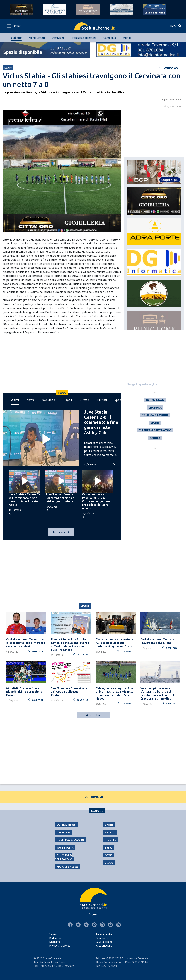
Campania (110, 38)
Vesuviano (58, 38)
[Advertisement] (61, 365)
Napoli (68, 400)
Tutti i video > (61, 532)
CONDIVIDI (169, 68)
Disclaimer (55, 942)
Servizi (53, 934)
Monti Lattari (37, 38)
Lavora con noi (104, 942)
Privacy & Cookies (60, 946)
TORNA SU (93, 797)
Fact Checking (104, 946)
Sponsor (120, 400)
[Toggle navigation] (13, 26)
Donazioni (102, 938)
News (30, 400)
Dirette (84, 400)
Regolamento (104, 934)
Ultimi (15, 400)
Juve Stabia (49, 400)
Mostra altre (93, 715)
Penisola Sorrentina (84, 38)
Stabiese (16, 38)
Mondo (127, 38)
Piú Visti (102, 400)
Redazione (55, 938)
